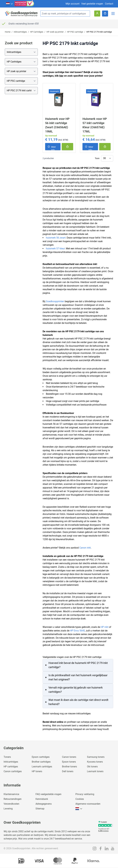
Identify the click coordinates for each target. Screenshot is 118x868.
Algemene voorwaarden (88, 804)
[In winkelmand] (67, 147)
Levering (8, 809)
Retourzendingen (13, 799)
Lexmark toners (95, 771)
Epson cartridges (41, 757)
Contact (109, 4)
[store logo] (21, 14)
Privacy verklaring (85, 794)
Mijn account (73, 4)
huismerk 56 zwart (56, 238)
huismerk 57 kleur (55, 249)
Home (8, 32)
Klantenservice (11, 794)
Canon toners (69, 757)
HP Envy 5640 (77, 631)
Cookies (80, 799)
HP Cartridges (37, 32)
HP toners (37, 771)
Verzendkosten (11, 804)
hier (61, 76)
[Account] (97, 14)
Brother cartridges (41, 762)
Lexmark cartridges (42, 767)
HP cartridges (11, 767)
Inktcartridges (20, 32)
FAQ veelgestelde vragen (48, 794)
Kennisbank (42, 799)
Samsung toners (96, 757)
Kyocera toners (95, 762)
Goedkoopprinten (55, 301)
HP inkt (105, 627)
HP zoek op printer (55, 32)
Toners (7, 757)
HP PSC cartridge (75, 32)
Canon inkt (85, 548)
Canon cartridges (13, 771)
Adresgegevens (44, 804)
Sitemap (40, 809)
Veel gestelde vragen (92, 4)
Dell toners (68, 771)
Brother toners (69, 767)
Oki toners (92, 767)
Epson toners (69, 762)
